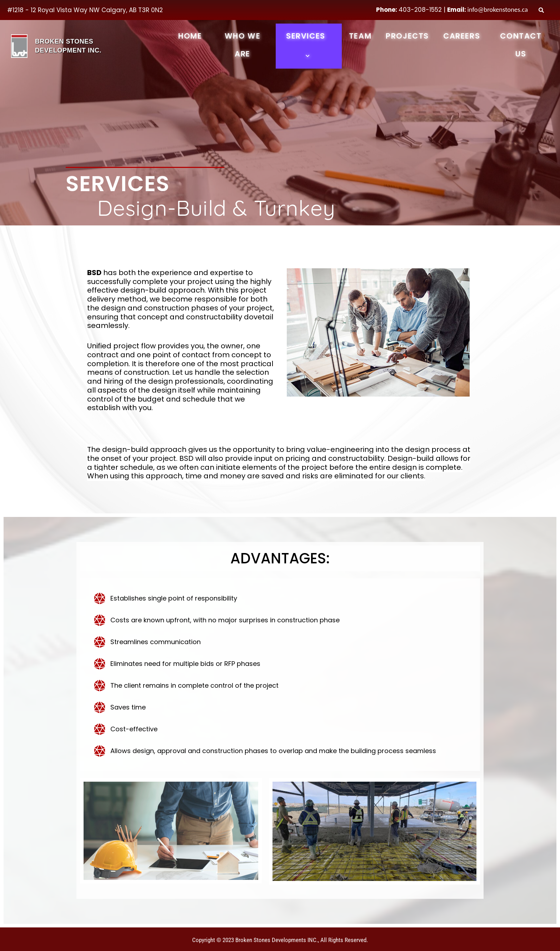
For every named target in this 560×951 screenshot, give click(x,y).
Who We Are (243, 45)
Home (190, 36)
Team (360, 36)
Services (309, 45)
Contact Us (521, 45)
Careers (462, 36)
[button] (328, 37)
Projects (407, 36)
